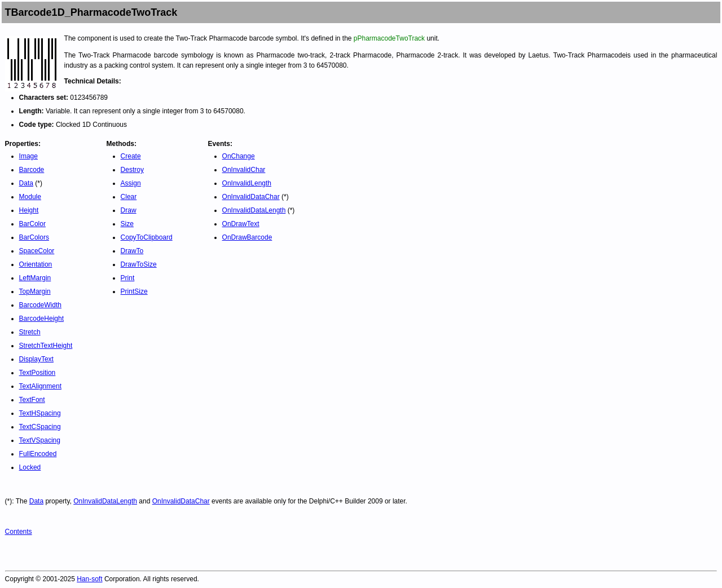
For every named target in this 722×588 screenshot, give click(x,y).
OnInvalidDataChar (251, 197)
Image (28, 156)
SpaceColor (37, 251)
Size (127, 224)
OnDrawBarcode (247, 237)
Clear (129, 197)
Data (26, 183)
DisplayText (36, 359)
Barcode (32, 170)
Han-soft (89, 579)
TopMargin (35, 291)
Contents (19, 532)
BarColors (34, 237)
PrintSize (134, 291)
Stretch (30, 332)
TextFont (32, 400)
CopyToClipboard (147, 237)
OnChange (239, 156)
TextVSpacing (40, 440)
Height (29, 210)
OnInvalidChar (244, 170)
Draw (129, 210)
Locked (30, 467)
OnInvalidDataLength (254, 210)
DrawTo (132, 251)
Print (128, 278)
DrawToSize (139, 264)
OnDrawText (241, 224)
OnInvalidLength (247, 183)
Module (30, 197)
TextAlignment (40, 386)
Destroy (132, 170)
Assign (131, 183)
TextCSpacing (40, 427)
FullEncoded (38, 454)
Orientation (36, 264)
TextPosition (38, 373)
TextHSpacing (40, 413)
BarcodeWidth (40, 305)
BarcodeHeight (41, 319)
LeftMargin (35, 278)
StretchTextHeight (46, 346)
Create (131, 156)
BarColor (32, 224)
